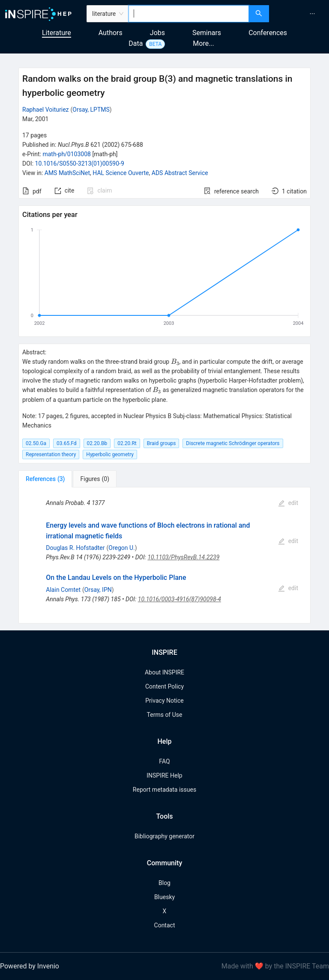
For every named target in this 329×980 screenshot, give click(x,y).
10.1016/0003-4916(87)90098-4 (179, 599)
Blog (164, 883)
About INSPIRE (164, 672)
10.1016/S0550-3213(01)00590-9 (80, 163)
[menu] (300, 14)
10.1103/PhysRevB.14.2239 (183, 557)
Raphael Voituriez (46, 110)
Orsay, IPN (98, 590)
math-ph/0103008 (66, 154)
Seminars (207, 33)
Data (136, 43)
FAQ (164, 761)
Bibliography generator (164, 836)
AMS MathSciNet (67, 173)
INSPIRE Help (164, 775)
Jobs (157, 33)
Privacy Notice (164, 701)
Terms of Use (165, 715)
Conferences (268, 33)
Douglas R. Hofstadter (75, 548)
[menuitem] (312, 14)
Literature (57, 33)
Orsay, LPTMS (91, 110)
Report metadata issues (164, 790)
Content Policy (164, 686)
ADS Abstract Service (180, 173)
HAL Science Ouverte (121, 173)
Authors (111, 33)
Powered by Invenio (30, 966)
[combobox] (189, 14)
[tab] (45, 479)
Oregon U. (122, 548)
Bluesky (164, 897)
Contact (165, 925)
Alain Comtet (63, 590)
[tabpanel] (164, 555)
